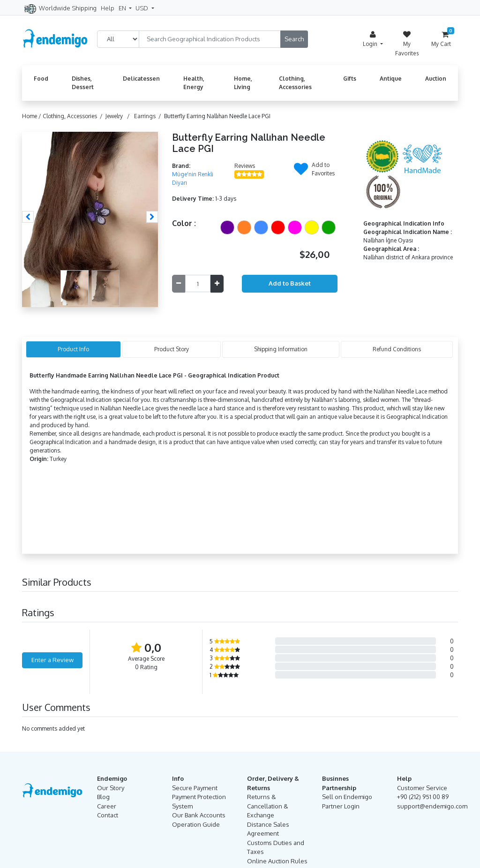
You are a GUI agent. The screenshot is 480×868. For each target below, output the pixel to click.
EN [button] (123, 8)
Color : (184, 223)
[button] (28, 217)
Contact (108, 815)
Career (107, 806)
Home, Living (243, 83)
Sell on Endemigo (347, 797)
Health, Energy (194, 83)
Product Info (73, 349)
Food (41, 79)
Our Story (111, 788)
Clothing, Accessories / (74, 116)
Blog (103, 797)
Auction (436, 79)
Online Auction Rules (277, 861)
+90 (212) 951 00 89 (423, 797)
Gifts (350, 79)
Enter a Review (52, 660)
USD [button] (142, 8)
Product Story (172, 349)
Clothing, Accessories (295, 83)
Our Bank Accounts (199, 815)
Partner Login (341, 806)
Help (108, 8)
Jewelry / (119, 116)
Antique (391, 79)
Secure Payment (195, 788)
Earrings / (149, 116)
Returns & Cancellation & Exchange (268, 806)
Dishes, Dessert (83, 83)
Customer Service (422, 788)
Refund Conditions (397, 349)
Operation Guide (196, 824)
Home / (32, 116)
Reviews (245, 166)
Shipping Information (281, 349)
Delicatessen (141, 79)
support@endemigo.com (432, 806)
